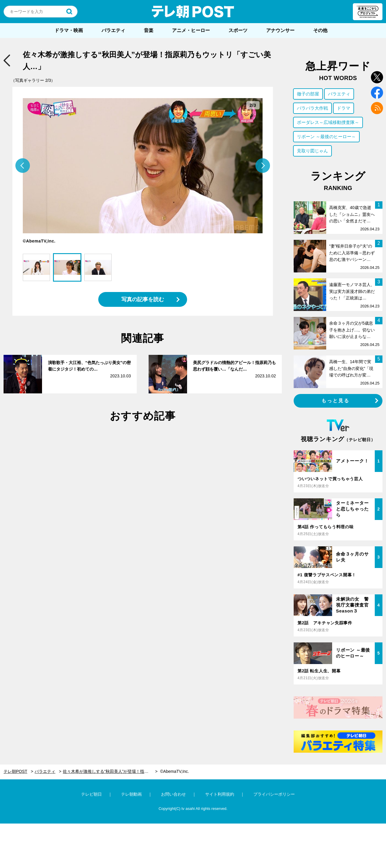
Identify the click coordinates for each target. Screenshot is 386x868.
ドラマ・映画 (69, 30)
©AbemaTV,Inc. (175, 771)
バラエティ (113, 30)
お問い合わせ (173, 794)
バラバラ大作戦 (312, 108)
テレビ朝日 (91, 794)
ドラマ (344, 108)
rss (377, 108)
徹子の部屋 (308, 94)
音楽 (149, 30)
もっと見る (336, 401)
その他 (320, 30)
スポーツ (238, 30)
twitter (377, 77)
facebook (377, 93)
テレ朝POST (193, 12)
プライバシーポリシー (274, 794)
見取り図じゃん (312, 151)
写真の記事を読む (143, 299)
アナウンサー (280, 30)
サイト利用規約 (220, 794)
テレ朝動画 (131, 794)
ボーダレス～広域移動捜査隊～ (328, 122)
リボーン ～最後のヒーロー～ (326, 137)
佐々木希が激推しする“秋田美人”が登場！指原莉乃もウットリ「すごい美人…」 (110, 771)
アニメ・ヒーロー (191, 30)
